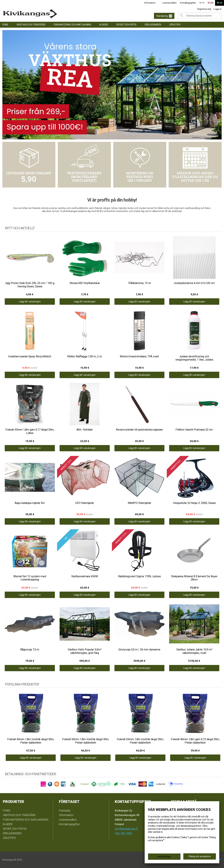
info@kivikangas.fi (126, 829)
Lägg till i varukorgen (30, 302)
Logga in (218, 9)
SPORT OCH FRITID (126, 25)
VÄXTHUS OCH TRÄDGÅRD (31, 25)
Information (150, 3)
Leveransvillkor (169, 3)
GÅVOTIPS (175, 25)
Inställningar (164, 857)
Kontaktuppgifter (188, 3)
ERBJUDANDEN (153, 25)
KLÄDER (104, 25)
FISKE (5, 25)
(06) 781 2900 (123, 833)
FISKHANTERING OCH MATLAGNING (72, 25)
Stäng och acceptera (200, 856)
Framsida (64, 810)
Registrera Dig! (204, 9)
